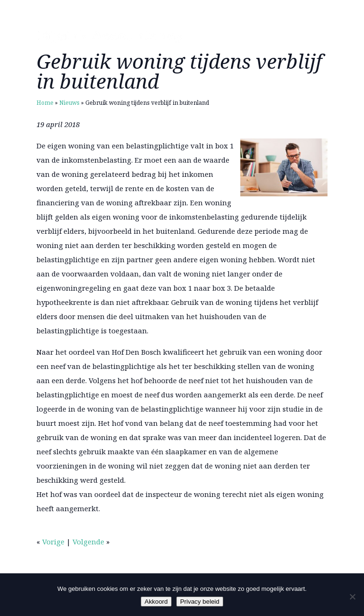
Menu (311, 37)
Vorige (53, 542)
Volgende (88, 542)
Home (45, 103)
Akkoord (156, 602)
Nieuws (69, 103)
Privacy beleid (200, 602)
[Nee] (352, 597)
